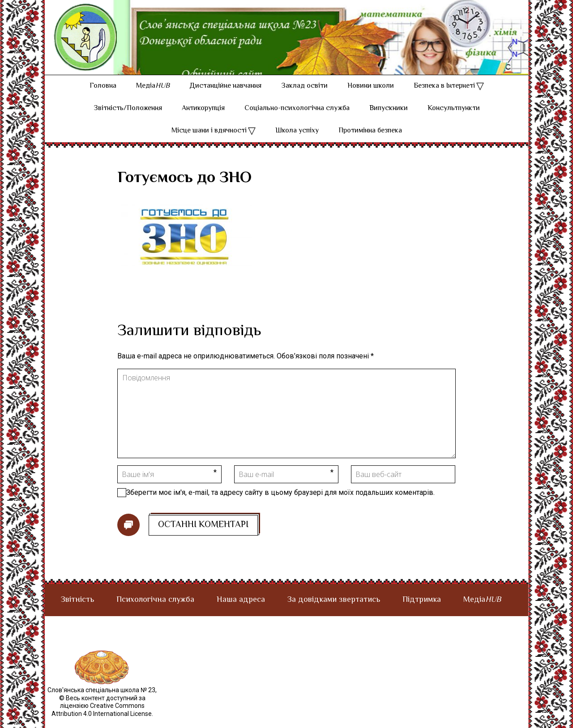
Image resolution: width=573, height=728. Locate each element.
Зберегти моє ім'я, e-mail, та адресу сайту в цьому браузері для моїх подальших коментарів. (280, 503)
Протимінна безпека (370, 141)
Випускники (389, 119)
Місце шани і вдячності (209, 141)
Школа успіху (297, 141)
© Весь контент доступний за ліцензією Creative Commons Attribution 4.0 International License (102, 716)
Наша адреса (241, 610)
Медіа (153, 96)
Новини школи (371, 96)
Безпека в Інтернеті (444, 96)
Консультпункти (454, 119)
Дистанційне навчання (225, 96)
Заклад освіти (304, 96)
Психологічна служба (155, 610)
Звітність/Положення (128, 119)
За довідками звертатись (334, 610)
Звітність (77, 610)
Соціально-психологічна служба (297, 119)
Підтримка (422, 610)
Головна (103, 96)
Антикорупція (203, 119)
